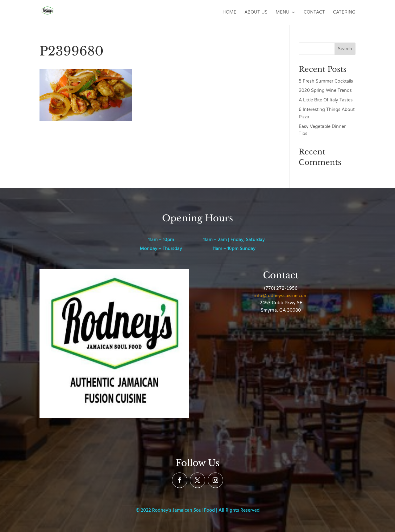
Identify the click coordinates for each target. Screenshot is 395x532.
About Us (256, 12)
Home (229, 12)
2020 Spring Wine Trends (325, 90)
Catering (344, 12)
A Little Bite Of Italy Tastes (326, 100)
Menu (283, 12)
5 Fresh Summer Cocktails (326, 81)
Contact (314, 12)
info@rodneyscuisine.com (281, 296)
